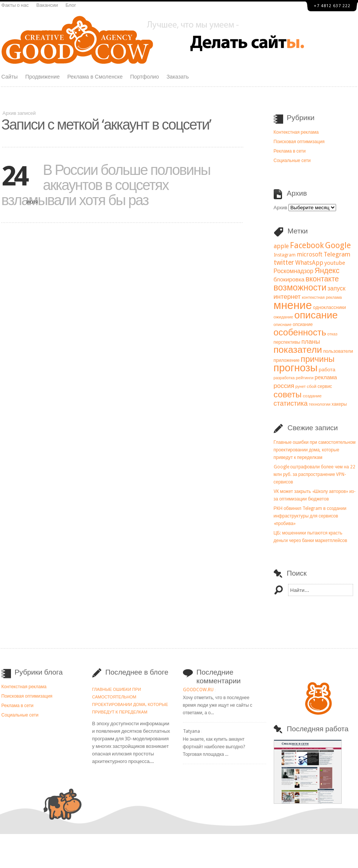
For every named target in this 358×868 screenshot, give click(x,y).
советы (288, 394)
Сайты (10, 77)
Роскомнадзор (294, 271)
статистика (291, 403)
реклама (326, 377)
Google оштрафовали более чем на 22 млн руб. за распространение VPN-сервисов (315, 474)
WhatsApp (309, 263)
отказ (332, 334)
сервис (325, 386)
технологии (320, 404)
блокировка (289, 280)
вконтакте (322, 279)
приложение (287, 360)
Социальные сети (292, 161)
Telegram (337, 254)
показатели (298, 350)
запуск (336, 288)
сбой (312, 386)
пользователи (338, 351)
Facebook (307, 245)
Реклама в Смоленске (95, 77)
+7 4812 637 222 (332, 6)
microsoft (310, 255)
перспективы (287, 342)
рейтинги (305, 378)
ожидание (284, 317)
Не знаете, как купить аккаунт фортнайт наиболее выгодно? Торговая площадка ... (214, 747)
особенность (300, 332)
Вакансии (47, 5)
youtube (335, 263)
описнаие (283, 325)
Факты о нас (15, 5)
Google (338, 245)
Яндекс (327, 271)
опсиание (303, 324)
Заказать (177, 77)
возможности (300, 287)
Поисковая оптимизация (299, 142)
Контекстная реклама (296, 132)
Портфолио (144, 77)
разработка (284, 378)
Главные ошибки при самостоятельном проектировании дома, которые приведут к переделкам (315, 450)
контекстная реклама (322, 297)
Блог (71, 5)
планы (311, 342)
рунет (300, 387)
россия (284, 386)
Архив (281, 208)
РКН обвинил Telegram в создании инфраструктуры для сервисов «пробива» (310, 516)
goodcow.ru (198, 690)
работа (327, 369)
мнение (293, 305)
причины (318, 359)
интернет (287, 297)
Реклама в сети (290, 151)
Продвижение (43, 77)
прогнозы (296, 368)
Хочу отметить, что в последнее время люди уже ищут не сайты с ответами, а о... (218, 705)
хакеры (339, 404)
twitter (284, 263)
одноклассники (329, 307)
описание (316, 315)
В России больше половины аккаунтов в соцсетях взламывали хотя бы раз (106, 185)
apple (281, 246)
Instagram (285, 255)
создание (312, 396)
